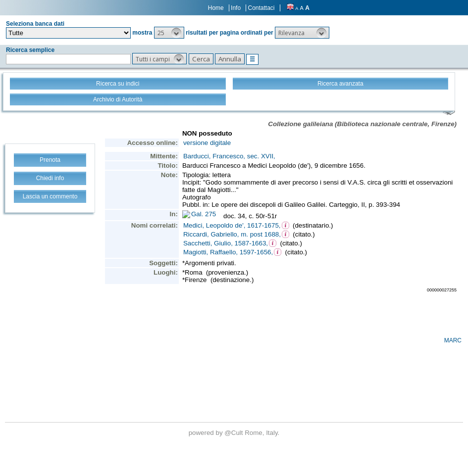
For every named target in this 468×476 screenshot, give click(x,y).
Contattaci (261, 8)
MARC (453, 340)
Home (216, 8)
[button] (169, 33)
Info (236, 8)
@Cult (234, 433)
